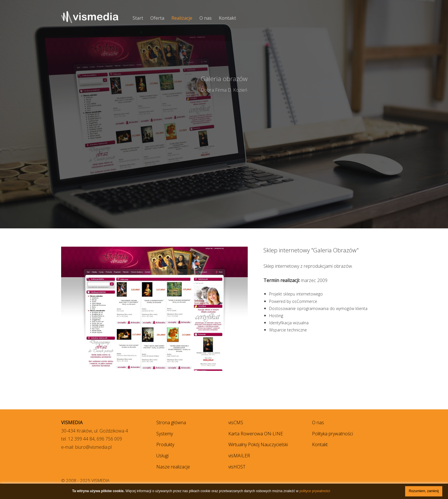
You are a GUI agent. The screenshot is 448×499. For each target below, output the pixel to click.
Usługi (162, 456)
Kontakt (227, 18)
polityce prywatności (315, 491)
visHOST (237, 467)
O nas (206, 18)
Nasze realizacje (173, 467)
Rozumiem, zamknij (424, 491)
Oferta (157, 18)
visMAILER (239, 456)
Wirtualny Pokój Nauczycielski (258, 444)
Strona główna (171, 422)
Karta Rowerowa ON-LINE (256, 434)
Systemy (165, 434)
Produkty (165, 444)
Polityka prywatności (332, 434)
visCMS (236, 422)
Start (138, 18)
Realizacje (182, 18)
